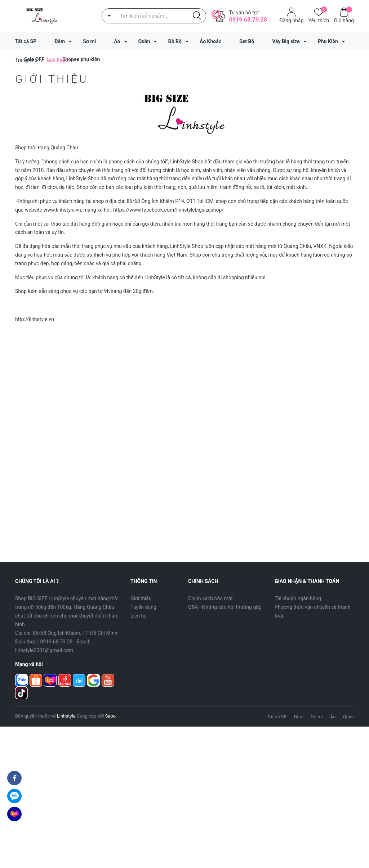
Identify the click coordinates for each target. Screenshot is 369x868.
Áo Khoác (210, 41)
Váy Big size (286, 41)
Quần (144, 41)
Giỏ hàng (344, 20)
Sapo (111, 716)
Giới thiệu (141, 598)
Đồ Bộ (175, 41)
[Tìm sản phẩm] (154, 16)
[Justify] (197, 16)
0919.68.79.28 (248, 20)
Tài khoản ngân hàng (298, 598)
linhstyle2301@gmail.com (44, 650)
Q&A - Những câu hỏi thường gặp (225, 607)
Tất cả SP (26, 41)
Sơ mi (89, 41)
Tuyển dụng (143, 607)
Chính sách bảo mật (210, 598)
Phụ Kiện (328, 41)
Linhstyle (66, 716)
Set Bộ (247, 41)
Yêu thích (319, 20)
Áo (117, 41)
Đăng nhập (291, 21)
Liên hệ (139, 616)
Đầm (60, 41)
